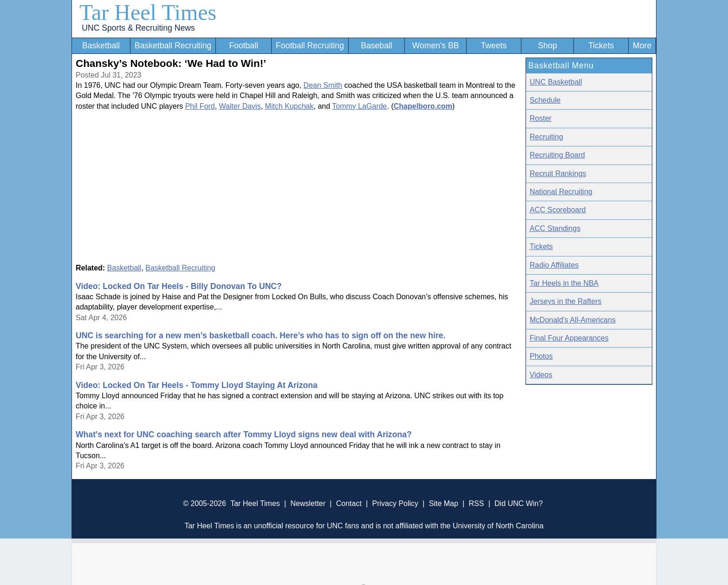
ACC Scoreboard (558, 210)
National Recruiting (561, 192)
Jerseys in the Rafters (566, 301)
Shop (548, 46)
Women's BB (436, 46)
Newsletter (308, 503)
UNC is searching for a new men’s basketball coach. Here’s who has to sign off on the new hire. (260, 335)
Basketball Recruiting (173, 46)
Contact (349, 503)
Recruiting (546, 137)
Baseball (377, 46)
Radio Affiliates (554, 265)
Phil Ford (200, 106)
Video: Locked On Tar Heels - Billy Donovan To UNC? (179, 286)
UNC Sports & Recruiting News (138, 28)
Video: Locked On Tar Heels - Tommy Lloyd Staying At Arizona (197, 385)
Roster (541, 118)
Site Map (444, 503)
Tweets (494, 46)
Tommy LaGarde (359, 106)
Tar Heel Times (148, 12)
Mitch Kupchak (289, 106)
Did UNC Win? (519, 503)
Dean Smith (323, 85)
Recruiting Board (557, 155)
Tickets (601, 46)
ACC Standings (555, 228)
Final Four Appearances (569, 338)
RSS (476, 503)
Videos (541, 375)
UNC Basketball (556, 82)
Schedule (545, 100)
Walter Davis (240, 106)
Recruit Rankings (558, 174)
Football (244, 46)
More (642, 46)
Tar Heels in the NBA (564, 283)
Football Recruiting (310, 46)
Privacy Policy (395, 503)
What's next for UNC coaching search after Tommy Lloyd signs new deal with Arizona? (244, 434)
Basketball (101, 46)
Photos (541, 356)
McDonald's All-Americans (573, 320)
